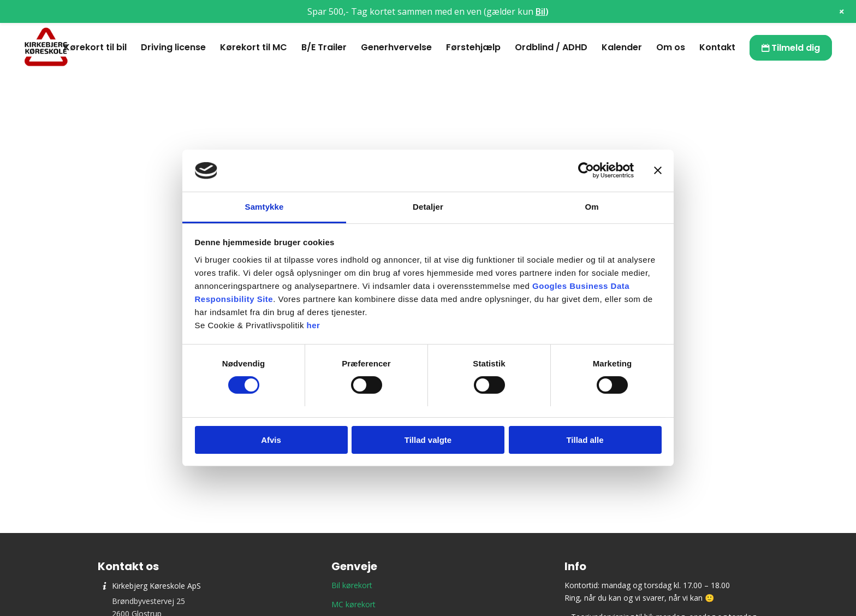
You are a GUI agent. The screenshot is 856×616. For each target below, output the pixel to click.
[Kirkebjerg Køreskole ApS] (46, 48)
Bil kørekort (352, 585)
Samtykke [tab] (264, 207)
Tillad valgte (428, 440)
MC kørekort (353, 604)
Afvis (271, 440)
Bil (540, 11)
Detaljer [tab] (428, 207)
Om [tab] (592, 207)
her (314, 325)
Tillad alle (585, 440)
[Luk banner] (658, 170)
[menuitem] (95, 48)
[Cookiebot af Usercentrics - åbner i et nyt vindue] (586, 170)
